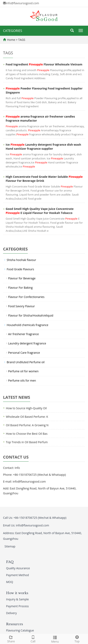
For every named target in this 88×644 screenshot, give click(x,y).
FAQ (10, 562)
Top (77, 639)
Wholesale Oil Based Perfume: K (27, 417)
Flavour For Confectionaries (26, 297)
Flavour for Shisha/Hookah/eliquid (31, 315)
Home (11, 40)
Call (33, 639)
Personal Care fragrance (24, 353)
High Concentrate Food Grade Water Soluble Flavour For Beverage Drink (44, 179)
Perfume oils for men (22, 380)
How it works (17, 593)
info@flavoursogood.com (22, 3)
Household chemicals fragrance (27, 325)
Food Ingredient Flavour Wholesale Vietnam (44, 64)
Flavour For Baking (20, 288)
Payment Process (17, 606)
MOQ (10, 582)
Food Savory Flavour (21, 306)
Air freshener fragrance (23, 334)
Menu (55, 639)
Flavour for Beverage (22, 278)
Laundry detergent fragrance (27, 343)
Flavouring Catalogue (20, 630)
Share (11, 639)
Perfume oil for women (23, 371)
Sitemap (10, 546)
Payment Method (17, 575)
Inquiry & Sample (17, 599)
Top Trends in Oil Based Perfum (27, 442)
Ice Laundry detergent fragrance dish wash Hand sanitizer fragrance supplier (43, 147)
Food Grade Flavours (20, 269)
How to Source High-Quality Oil (26, 408)
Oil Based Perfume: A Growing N (27, 425)
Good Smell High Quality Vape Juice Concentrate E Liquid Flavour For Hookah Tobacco (40, 211)
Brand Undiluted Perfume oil (26, 362)
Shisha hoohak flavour (21, 260)
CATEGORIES (13, 31)
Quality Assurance (18, 568)
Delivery (11, 613)
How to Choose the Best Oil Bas (27, 434)
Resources (14, 624)
